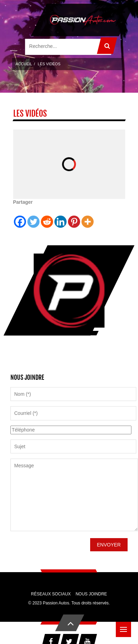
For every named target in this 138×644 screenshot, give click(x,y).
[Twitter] (33, 217)
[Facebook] (20, 217)
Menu (126, 626)
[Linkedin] (61, 217)
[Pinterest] (74, 217)
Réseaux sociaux (51, 594)
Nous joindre (91, 594)
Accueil (24, 64)
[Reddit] (47, 217)
